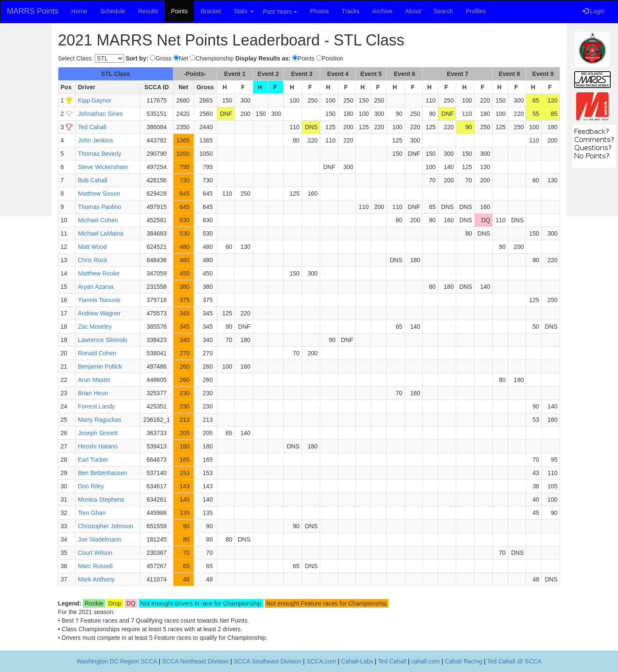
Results (148, 11)
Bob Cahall (92, 180)
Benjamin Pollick (100, 366)
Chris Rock (92, 260)
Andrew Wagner (99, 313)
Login (594, 11)
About (413, 11)
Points (179, 11)
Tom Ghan (92, 513)
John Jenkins (95, 140)
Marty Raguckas (99, 420)
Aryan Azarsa (95, 287)
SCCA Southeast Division (268, 661)
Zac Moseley (95, 327)
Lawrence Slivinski (102, 340)
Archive (383, 11)
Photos (320, 11)
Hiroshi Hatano (98, 446)
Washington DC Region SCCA (117, 661)
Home (79, 11)
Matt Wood (92, 247)
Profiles (476, 11)
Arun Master (94, 380)
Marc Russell (95, 566)
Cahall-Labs (357, 661)
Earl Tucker (93, 460)
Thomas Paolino (99, 207)
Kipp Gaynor (94, 100)
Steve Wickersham (103, 167)
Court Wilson (95, 553)
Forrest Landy (96, 406)
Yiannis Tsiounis (99, 300)
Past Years (280, 12)
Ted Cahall (92, 127)
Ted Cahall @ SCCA (514, 661)
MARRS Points (33, 11)
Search (443, 11)
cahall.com (426, 661)
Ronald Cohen (97, 353)
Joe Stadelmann (99, 539)
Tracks (350, 11)
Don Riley (91, 486)
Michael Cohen (98, 220)
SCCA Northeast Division (195, 661)
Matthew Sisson (99, 194)
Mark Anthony (96, 579)
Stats (244, 11)
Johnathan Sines (100, 114)
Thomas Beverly (99, 154)
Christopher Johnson (105, 526)
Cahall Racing (463, 661)
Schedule (112, 11)
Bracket (211, 11)
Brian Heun (93, 393)
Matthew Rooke (98, 273)
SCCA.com (321, 661)
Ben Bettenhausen (102, 473)
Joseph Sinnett (98, 433)
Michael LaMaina (100, 233)
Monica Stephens (101, 499)
